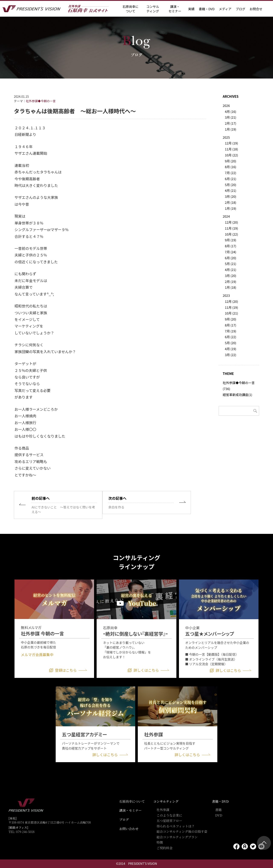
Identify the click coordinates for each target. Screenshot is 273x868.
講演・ (175, 9)
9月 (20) (230, 161)
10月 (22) (231, 155)
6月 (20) (230, 258)
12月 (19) (231, 143)
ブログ (240, 9)
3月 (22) (230, 355)
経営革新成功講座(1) (237, 395)
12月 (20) (231, 222)
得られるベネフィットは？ (176, 826)
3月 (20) (230, 196)
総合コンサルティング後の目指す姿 (182, 831)
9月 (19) (230, 240)
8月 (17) (230, 246)
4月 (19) (230, 349)
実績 (191, 9)
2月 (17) (230, 123)
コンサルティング (166, 801)
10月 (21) (231, 313)
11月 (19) (231, 228)
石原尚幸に (130, 9)
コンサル (153, 9)
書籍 (218, 810)
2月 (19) (230, 282)
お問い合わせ (129, 829)
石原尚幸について (132, 801)
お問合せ (256, 9)
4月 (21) (230, 190)
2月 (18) (230, 202)
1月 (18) (230, 287)
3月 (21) (230, 117)
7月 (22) (230, 173)
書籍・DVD (207, 9)
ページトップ (264, 843)
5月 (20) (230, 185)
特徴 (160, 842)
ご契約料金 (165, 848)
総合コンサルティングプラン (177, 837)
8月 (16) (230, 167)
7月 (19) (230, 331)
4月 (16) (230, 111)
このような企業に (169, 815)
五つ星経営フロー (169, 821)
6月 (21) (230, 179)
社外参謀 (163, 810)
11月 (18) (231, 149)
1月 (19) (230, 129)
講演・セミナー (130, 810)
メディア (225, 9)
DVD (219, 815)
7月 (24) (230, 252)
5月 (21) (230, 264)
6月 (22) (230, 337)
